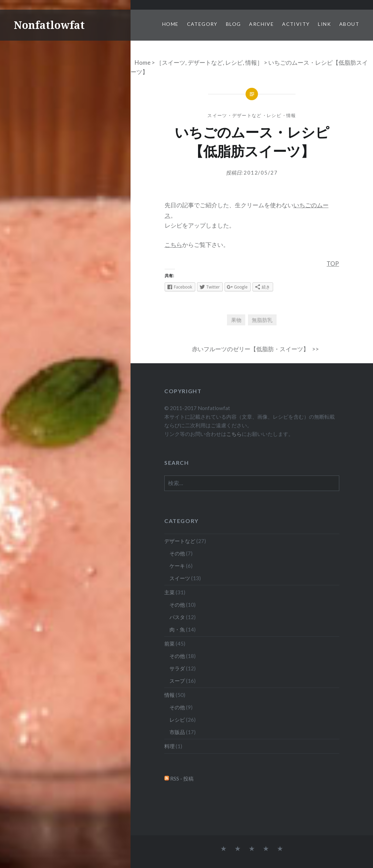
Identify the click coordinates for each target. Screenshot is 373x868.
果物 (236, 320)
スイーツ (174, 62)
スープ (177, 681)
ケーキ (177, 566)
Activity (296, 24)
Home (170, 24)
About (349, 24)
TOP (333, 264)
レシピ (234, 62)
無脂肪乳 (262, 320)
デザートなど (205, 62)
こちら (173, 245)
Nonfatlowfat (49, 25)
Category (202, 24)
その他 (177, 553)
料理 (169, 746)
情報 (251, 62)
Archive (261, 24)
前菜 (169, 644)
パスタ (177, 617)
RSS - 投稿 (182, 778)
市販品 (177, 732)
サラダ (177, 668)
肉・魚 (177, 629)
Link (324, 24)
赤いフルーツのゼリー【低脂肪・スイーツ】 (250, 349)
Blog (234, 24)
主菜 (169, 592)
